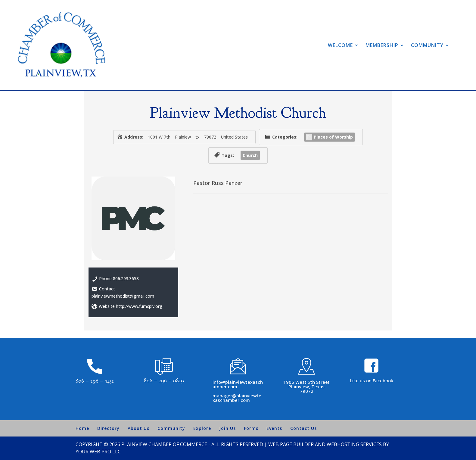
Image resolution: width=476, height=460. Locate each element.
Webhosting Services (354, 444)
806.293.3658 (126, 279)
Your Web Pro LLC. (99, 452)
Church (250, 155)
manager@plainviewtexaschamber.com (237, 398)
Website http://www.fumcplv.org (131, 306)
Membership (382, 45)
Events (274, 428)
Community (427, 45)
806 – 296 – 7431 (95, 381)
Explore (202, 428)
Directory (108, 428)
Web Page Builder (291, 444)
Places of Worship (330, 137)
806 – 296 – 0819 (164, 381)
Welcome (340, 45)
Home (82, 428)
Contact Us (303, 428)
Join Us (227, 428)
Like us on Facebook (372, 380)
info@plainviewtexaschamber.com (238, 384)
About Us (138, 428)
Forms (251, 428)
